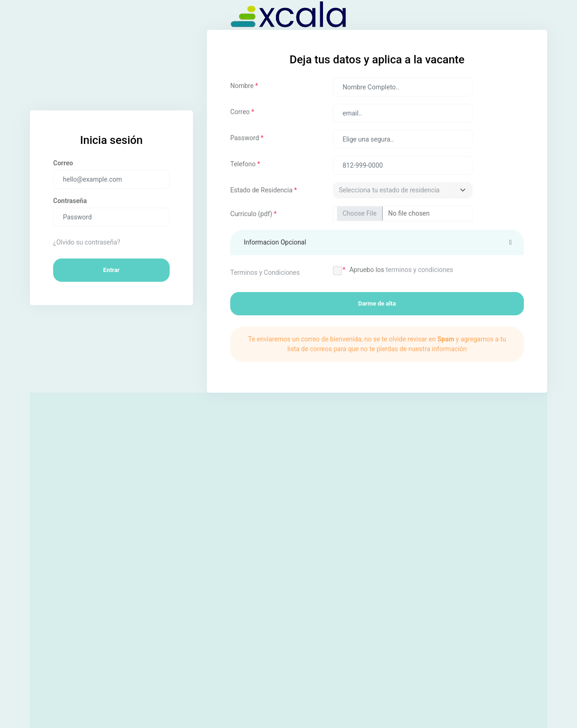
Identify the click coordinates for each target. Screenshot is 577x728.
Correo (242, 112)
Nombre (244, 86)
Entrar (111, 270)
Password (247, 138)
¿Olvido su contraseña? (87, 242)
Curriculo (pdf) (254, 214)
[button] (377, 242)
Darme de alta (377, 303)
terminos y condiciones (419, 270)
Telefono (245, 164)
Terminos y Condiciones (265, 272)
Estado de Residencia (264, 190)
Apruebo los (401, 270)
